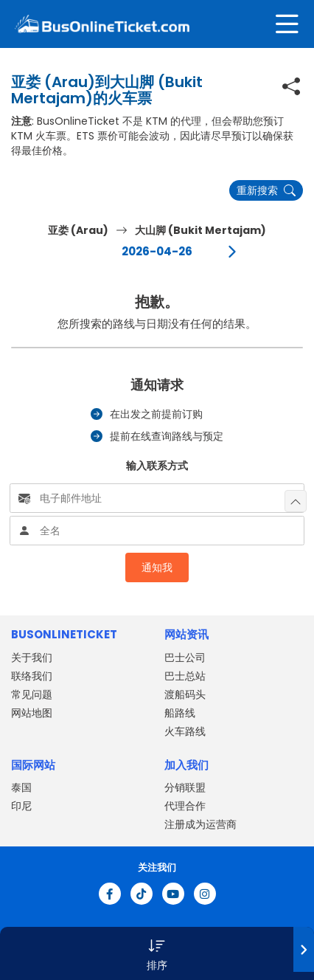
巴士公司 (185, 658)
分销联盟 (185, 787)
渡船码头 (185, 694)
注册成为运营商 (200, 824)
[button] (157, 953)
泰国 (21, 787)
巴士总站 (185, 676)
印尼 (21, 806)
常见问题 (32, 694)
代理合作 (185, 806)
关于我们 (32, 658)
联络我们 (32, 676)
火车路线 (185, 731)
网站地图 (32, 713)
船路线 (180, 713)
